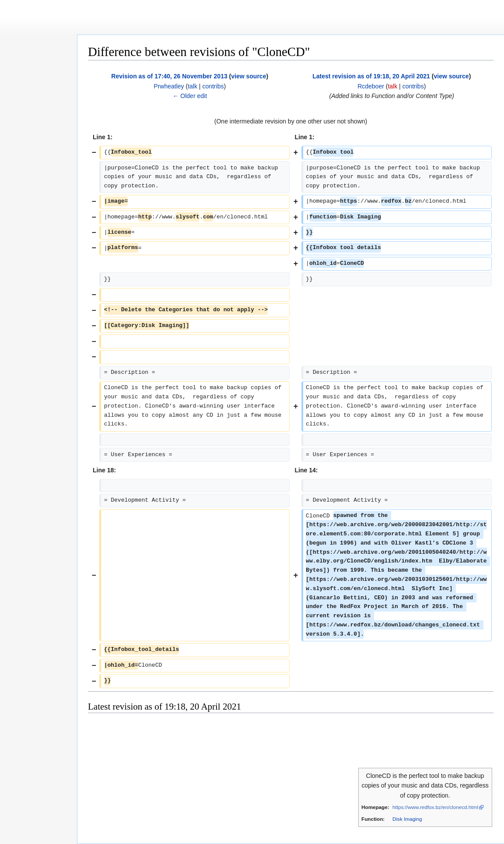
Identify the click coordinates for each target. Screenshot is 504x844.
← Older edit (190, 96)
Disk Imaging (407, 819)
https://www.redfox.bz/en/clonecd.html (435, 807)
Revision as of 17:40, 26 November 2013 (169, 76)
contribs (213, 86)
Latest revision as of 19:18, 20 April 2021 (371, 76)
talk (192, 86)
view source (248, 76)
